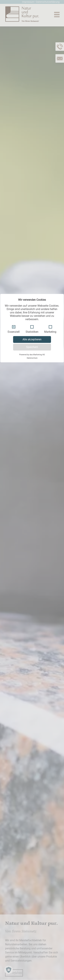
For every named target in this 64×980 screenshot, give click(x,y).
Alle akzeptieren (32, 339)
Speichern (32, 347)
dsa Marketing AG (37, 355)
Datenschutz (32, 358)
